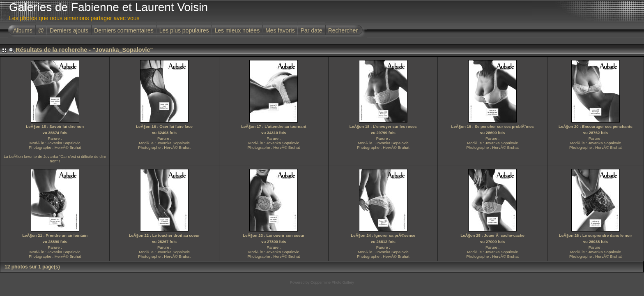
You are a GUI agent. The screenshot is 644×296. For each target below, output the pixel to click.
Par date (312, 30)
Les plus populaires (184, 30)
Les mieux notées (237, 30)
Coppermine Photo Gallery (332, 282)
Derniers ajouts (69, 30)
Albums (23, 30)
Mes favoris (280, 30)
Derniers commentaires (124, 30)
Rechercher (343, 30)
